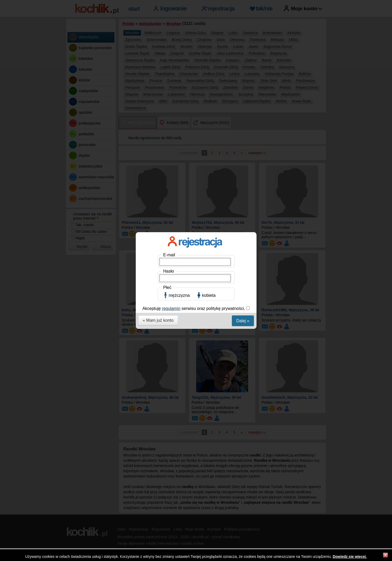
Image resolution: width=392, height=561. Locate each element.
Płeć (167, 110)
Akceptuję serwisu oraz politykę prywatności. (194, 131)
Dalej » (243, 144)
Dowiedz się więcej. (350, 557)
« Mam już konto (158, 143)
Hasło (169, 94)
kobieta (209, 118)
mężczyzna (179, 118)
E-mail (169, 78)
